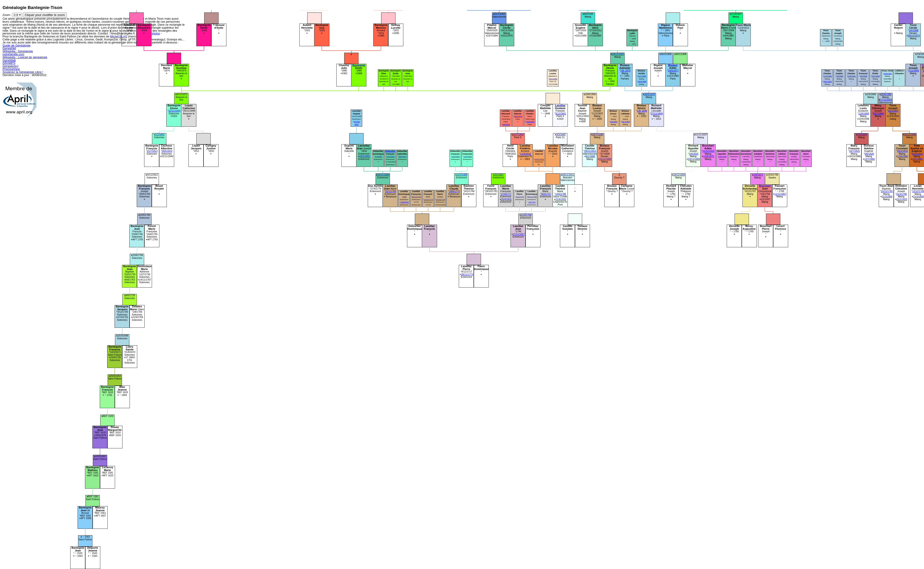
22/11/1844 (174, 111)
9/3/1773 (546, 194)
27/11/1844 (657, 114)
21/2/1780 (902, 194)
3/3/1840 (561, 135)
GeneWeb (9, 60)
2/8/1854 (614, 122)
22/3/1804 (391, 157)
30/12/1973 (914, 36)
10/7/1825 (854, 151)
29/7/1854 (626, 122)
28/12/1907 (618, 54)
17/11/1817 (519, 234)
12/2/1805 (462, 175)
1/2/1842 (160, 135)
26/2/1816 (903, 151)
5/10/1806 (468, 157)
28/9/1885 (886, 94)
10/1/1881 (918, 159)
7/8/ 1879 (625, 71)
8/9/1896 (864, 76)
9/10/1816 (917, 154)
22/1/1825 (902, 199)
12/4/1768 (526, 215)
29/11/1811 (590, 151)
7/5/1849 (862, 135)
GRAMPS (9, 63)
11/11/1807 (780, 194)
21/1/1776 (520, 197)
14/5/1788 (561, 194)
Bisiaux (673, 65)
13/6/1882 (903, 156)
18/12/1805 (679, 175)
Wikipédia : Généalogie (18, 51)
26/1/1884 (553, 79)
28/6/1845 (518, 116)
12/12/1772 (428, 200)
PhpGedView (11, 69)
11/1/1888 (828, 76)
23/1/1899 (876, 76)
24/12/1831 (539, 159)
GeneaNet (9, 48)
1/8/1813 (758, 175)
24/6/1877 (673, 71)
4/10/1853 (530, 122)
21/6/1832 (561, 199)
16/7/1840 (518, 135)
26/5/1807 (403, 157)
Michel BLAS (119, 36)
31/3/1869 (887, 197)
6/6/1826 (869, 154)
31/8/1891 (852, 76)
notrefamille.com (13, 54)
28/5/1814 (167, 151)
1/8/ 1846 (642, 111)
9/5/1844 (506, 124)
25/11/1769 (532, 197)
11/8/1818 (526, 154)
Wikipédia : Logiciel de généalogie (25, 57)
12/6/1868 (864, 114)
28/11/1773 (467, 274)
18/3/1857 (893, 111)
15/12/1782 (887, 191)
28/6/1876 (650, 94)
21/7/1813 (152, 151)
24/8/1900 (888, 74)
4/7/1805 (378, 157)
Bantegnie (359, 65)
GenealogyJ (10, 66)
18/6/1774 (454, 191)
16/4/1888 (642, 81)
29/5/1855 (365, 156)
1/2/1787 (532, 202)
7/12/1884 (914, 71)
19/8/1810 (404, 202)
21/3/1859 (918, 197)
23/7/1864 (878, 114)
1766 (404, 197)
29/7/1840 (598, 135)
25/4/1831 (506, 199)
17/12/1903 (886, 100)
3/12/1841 (561, 114)
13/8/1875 (709, 156)
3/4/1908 (914, 30)
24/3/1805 (456, 157)
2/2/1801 (499, 175)
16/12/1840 (910, 135)
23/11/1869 (694, 159)
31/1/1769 (391, 191)
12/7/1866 (869, 159)
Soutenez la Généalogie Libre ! (23, 72)
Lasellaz (560, 105)
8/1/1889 (590, 156)
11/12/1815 (708, 151)
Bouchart (765, 186)
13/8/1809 (722, 157)
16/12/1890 (605, 159)
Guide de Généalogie (17, 45)
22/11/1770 (416, 197)
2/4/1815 (694, 154)
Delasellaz (390, 151)
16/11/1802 (383, 175)
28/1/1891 (828, 81)
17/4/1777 (506, 194)
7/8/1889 (840, 76)
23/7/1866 (642, 76)
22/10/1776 (440, 200)
